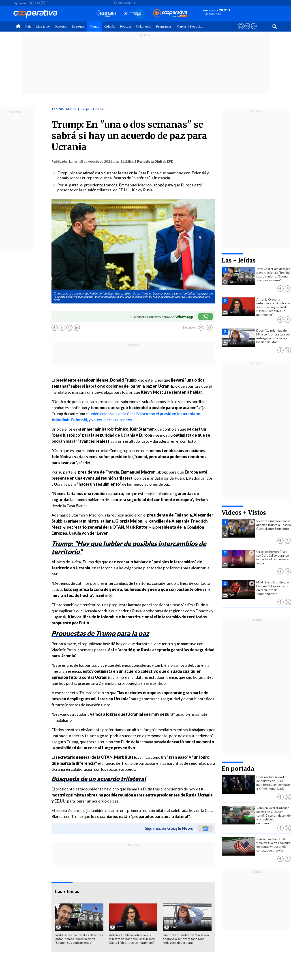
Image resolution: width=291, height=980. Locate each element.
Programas (164, 27)
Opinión (110, 27)
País (28, 27)
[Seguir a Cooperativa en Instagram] (43, 3)
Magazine (43, 27)
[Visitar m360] (247, 30)
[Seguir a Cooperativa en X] (37, 3)
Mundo (95, 27)
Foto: (58, 203)
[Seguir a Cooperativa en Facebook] (32, 3)
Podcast (125, 27)
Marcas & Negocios (190, 27)
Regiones (78, 27)
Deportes (61, 27)
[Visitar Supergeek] (254, 30)
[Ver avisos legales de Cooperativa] (241, 30)
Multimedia (143, 27)
